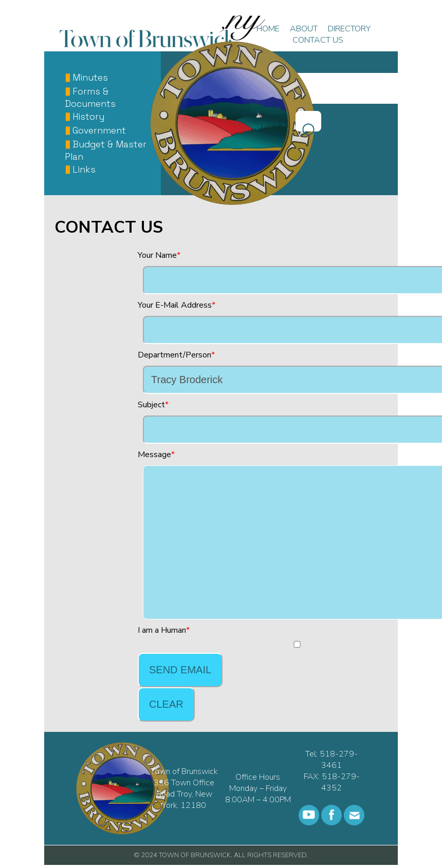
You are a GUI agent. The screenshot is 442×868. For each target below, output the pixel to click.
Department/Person (174, 355)
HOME (268, 29)
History (88, 117)
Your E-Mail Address (175, 305)
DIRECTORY (349, 29)
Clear (166, 704)
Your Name (157, 255)
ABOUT (304, 29)
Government (99, 130)
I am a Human (162, 630)
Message (154, 455)
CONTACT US (318, 40)
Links (84, 169)
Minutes (90, 78)
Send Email (180, 670)
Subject (151, 405)
